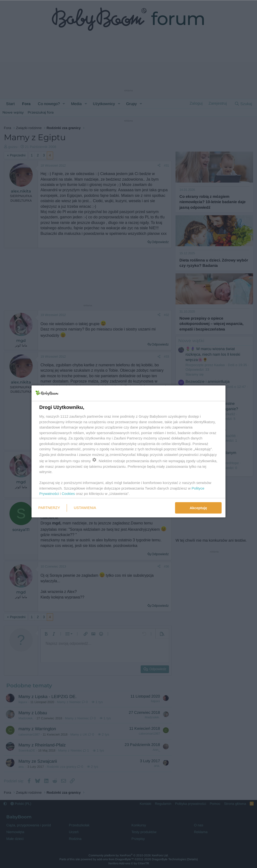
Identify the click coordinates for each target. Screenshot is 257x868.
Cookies (68, 494)
